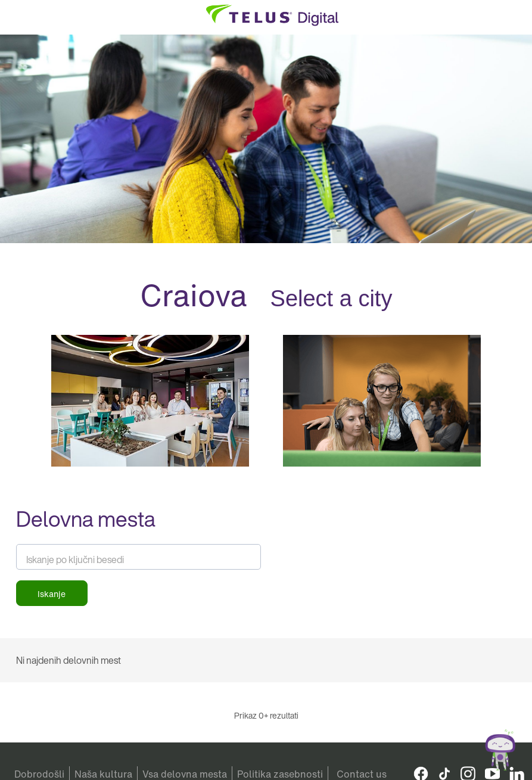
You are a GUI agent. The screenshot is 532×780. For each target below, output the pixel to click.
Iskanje (52, 594)
